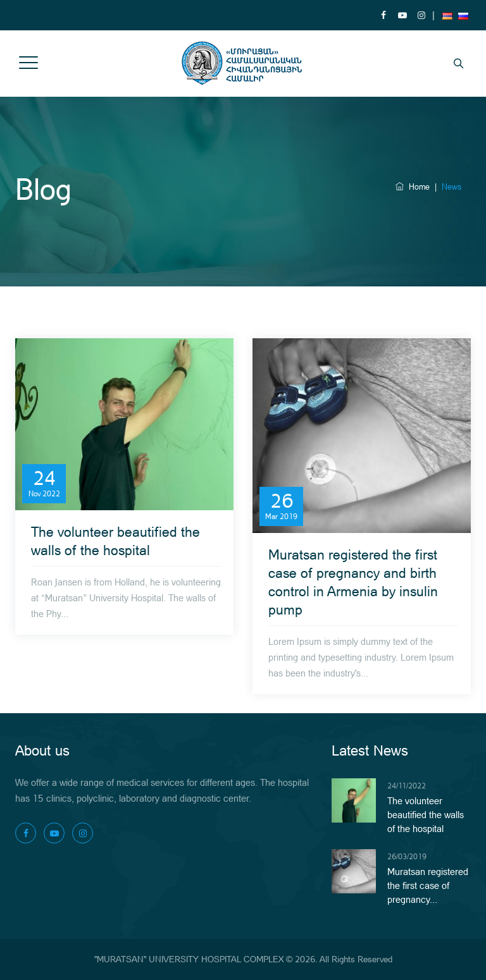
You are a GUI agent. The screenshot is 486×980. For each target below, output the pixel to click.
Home (413, 187)
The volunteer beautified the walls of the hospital (426, 815)
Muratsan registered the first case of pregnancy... (428, 886)
